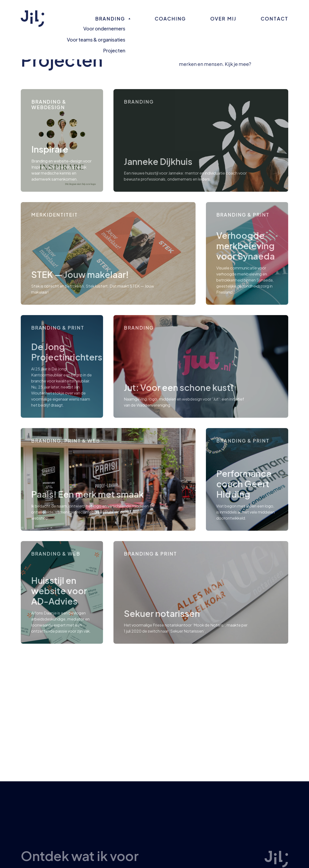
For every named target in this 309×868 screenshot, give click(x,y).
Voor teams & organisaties (96, 39)
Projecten (114, 50)
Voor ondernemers (104, 28)
